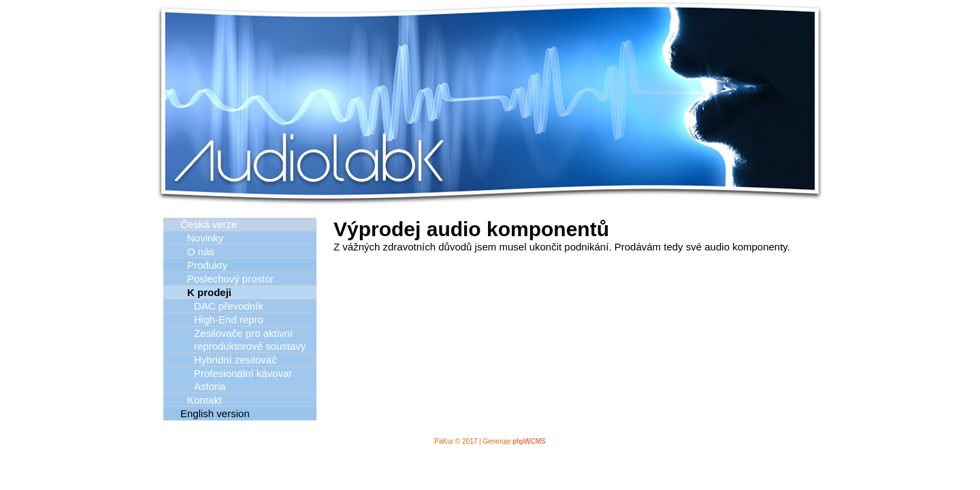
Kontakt (205, 400)
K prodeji (209, 292)
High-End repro (229, 320)
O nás (201, 251)
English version (215, 413)
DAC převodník (229, 306)
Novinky (205, 238)
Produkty (207, 265)
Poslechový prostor (231, 279)
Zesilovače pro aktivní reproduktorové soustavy (250, 340)
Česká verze (209, 224)
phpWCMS (529, 441)
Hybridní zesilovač (235, 360)
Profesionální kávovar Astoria (243, 380)
